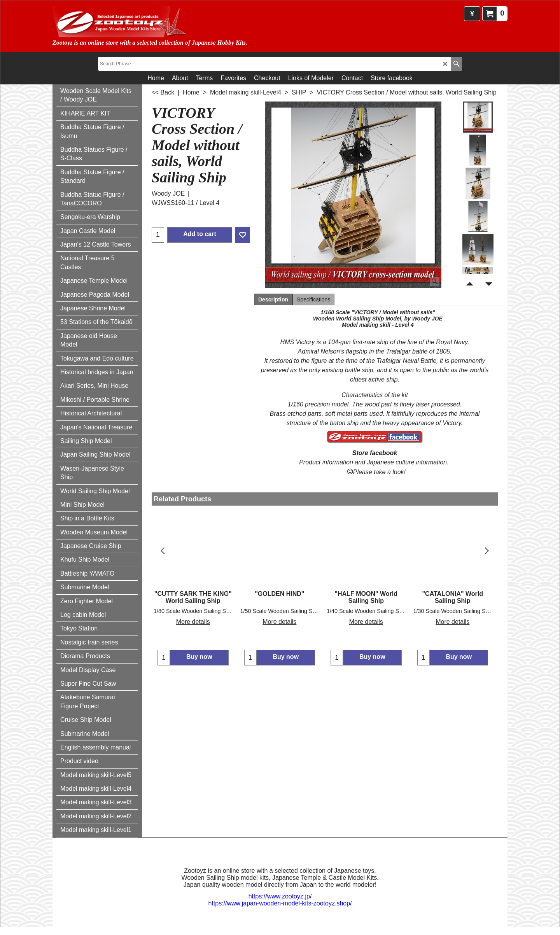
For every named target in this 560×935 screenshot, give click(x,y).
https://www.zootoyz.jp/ (280, 896)
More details (193, 622)
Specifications (313, 299)
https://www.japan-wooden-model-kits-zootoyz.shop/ (280, 903)
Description (273, 299)
